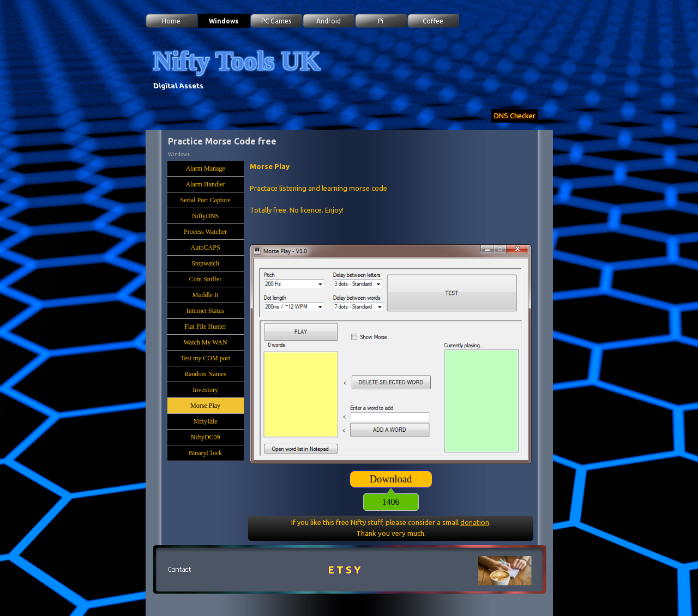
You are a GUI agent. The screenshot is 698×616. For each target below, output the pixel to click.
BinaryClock (205, 453)
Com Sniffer (205, 279)
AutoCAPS (206, 247)
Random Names (205, 374)
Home (171, 21)
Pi (381, 21)
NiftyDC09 (206, 437)
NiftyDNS (205, 216)
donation (475, 522)
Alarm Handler (205, 184)
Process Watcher (205, 232)
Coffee (433, 21)
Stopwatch (205, 263)
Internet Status (206, 311)
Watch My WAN (205, 342)
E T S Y (345, 570)
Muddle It (206, 295)
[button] (180, 569)
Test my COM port (205, 358)
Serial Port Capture (206, 200)
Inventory (205, 390)
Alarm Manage (205, 168)
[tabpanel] (391, 200)
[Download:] (391, 479)
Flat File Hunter (205, 327)
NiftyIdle (206, 421)
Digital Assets (178, 86)
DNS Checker (515, 116)
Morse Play (205, 406)
